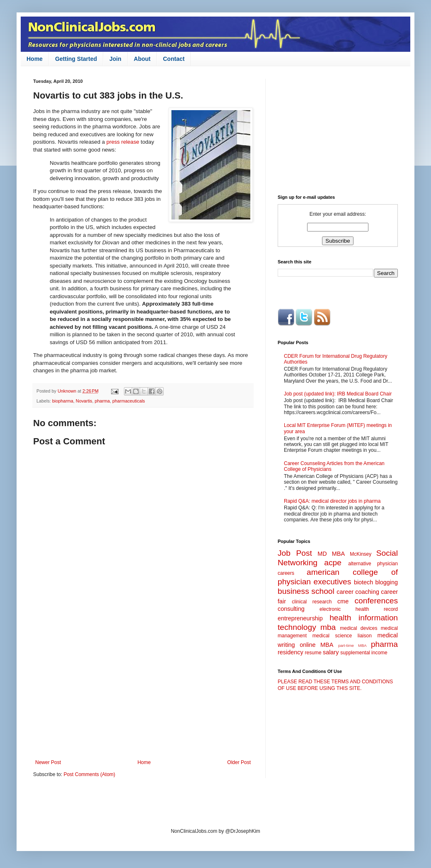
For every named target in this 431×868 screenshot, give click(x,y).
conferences (376, 601)
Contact (174, 59)
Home (35, 59)
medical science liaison (342, 636)
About (142, 59)
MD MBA (331, 554)
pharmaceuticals (129, 401)
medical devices (358, 628)
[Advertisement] (143, 691)
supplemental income (364, 653)
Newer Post (48, 762)
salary (331, 652)
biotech (363, 582)
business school (306, 591)
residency (291, 652)
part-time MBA (352, 645)
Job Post (295, 553)
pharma (102, 401)
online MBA (316, 645)
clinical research (312, 602)
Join (115, 59)
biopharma (63, 401)
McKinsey (361, 554)
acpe (333, 563)
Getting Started (76, 59)
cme (343, 601)
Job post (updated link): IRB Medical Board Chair (338, 394)
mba (328, 627)
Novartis (84, 401)
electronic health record (359, 609)
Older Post (239, 762)
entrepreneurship (300, 618)
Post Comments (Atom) (89, 774)
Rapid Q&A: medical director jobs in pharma (332, 501)
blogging (387, 582)
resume (313, 653)
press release (123, 142)
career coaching (358, 592)
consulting (291, 609)
